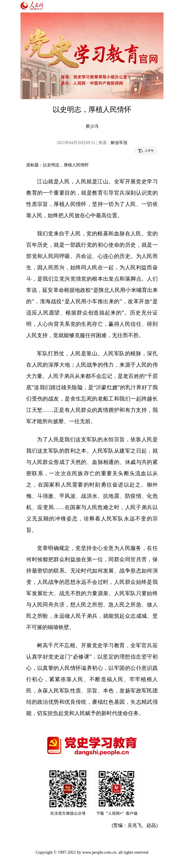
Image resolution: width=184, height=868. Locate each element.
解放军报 (119, 143)
